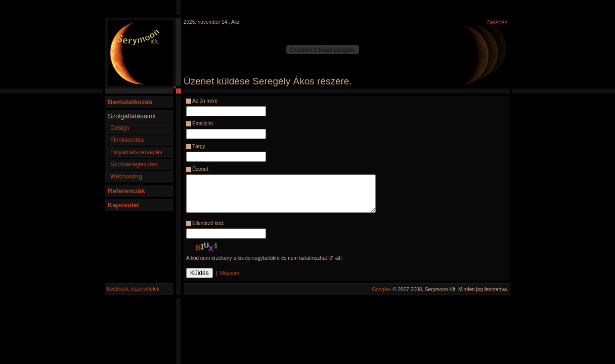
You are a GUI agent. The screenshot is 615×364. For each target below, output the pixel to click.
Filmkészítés (127, 140)
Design (120, 128)
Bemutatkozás (130, 102)
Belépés (497, 22)
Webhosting (126, 176)
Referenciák (126, 191)
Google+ (382, 289)
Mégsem (229, 273)
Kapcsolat (123, 205)
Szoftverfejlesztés (134, 164)
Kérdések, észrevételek (133, 289)
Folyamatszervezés (136, 152)
